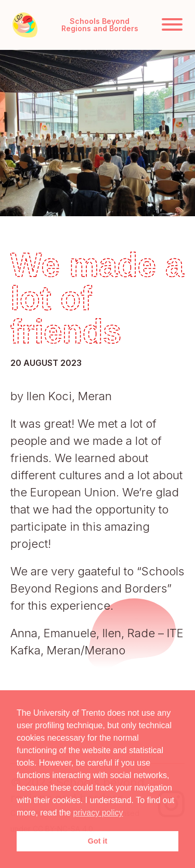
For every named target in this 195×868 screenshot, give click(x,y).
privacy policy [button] (98, 813)
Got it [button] (98, 841)
